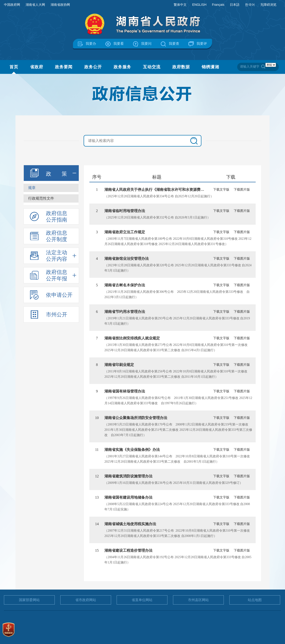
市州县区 (198, 600)
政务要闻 (64, 67)
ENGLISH (199, 5)
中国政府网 (12, 5)
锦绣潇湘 (210, 67)
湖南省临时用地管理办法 (125, 211)
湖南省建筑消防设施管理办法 (128, 476)
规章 (32, 188)
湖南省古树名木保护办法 (125, 285)
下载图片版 (242, 190)
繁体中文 (180, 5)
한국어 (250, 5)
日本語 (235, 5)
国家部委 (29, 600)
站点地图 (255, 600)
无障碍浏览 (268, 5)
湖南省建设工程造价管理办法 (128, 550)
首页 (14, 67)
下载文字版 (221, 190)
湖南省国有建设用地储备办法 (128, 497)
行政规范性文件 (41, 198)
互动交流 (152, 67)
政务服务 (122, 67)
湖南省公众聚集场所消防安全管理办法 (136, 418)
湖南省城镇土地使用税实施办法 (130, 524)
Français (218, 5)
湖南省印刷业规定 (119, 365)
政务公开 (93, 67)
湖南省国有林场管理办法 (125, 391)
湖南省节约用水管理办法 (125, 312)
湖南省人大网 (35, 5)
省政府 (37, 67)
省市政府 (86, 600)
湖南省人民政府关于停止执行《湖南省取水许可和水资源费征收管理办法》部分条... (172, 190)
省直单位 (142, 600)
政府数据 (181, 67)
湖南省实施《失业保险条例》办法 (132, 450)
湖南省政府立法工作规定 (125, 232)
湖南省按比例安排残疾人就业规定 (132, 338)
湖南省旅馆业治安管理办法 (127, 259)
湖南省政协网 (60, 5)
